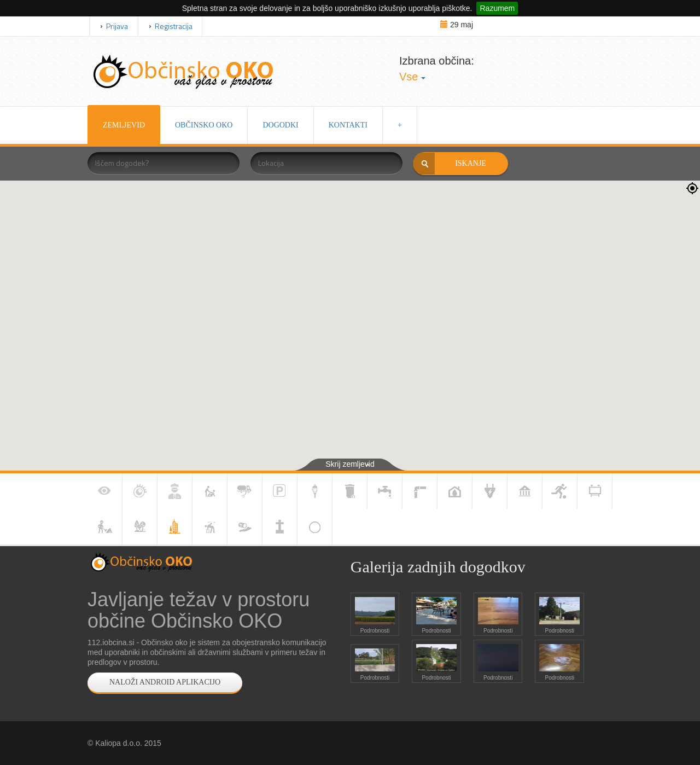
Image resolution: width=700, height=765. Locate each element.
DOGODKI (280, 125)
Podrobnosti (375, 631)
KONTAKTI (348, 125)
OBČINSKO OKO (204, 125)
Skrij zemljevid (350, 464)
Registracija (174, 26)
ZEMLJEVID (124, 125)
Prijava (117, 26)
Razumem (497, 8)
